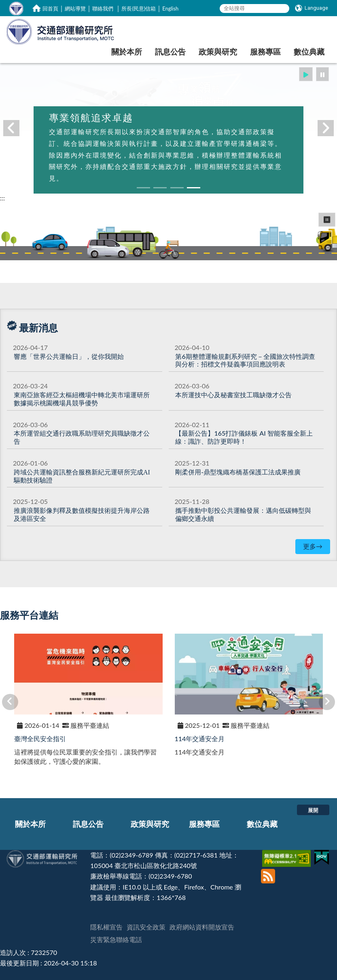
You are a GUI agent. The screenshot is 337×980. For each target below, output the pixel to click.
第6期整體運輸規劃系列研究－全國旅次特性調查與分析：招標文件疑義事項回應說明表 (245, 360)
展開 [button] (313, 810)
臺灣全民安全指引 (40, 739)
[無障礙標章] (287, 855)
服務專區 (204, 824)
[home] (36, 8)
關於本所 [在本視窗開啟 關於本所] (127, 52)
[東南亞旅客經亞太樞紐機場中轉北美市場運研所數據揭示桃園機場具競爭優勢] (82, 399)
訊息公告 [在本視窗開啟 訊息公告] (170, 52)
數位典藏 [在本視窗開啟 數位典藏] (309, 52)
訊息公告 (88, 824)
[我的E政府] (323, 855)
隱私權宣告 (106, 927)
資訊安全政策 (146, 927)
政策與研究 (150, 824)
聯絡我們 (103, 8)
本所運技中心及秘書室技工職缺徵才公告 (233, 395)
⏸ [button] (327, 219)
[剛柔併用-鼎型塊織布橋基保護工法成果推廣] (238, 472)
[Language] (312, 8)
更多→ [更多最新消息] (313, 546)
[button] (306, 74)
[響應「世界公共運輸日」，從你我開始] (69, 356)
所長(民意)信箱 (139, 8)
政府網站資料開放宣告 (202, 927)
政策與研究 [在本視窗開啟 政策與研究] (218, 52)
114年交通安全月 (200, 739)
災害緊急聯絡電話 (116, 939)
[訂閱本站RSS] (268, 872)
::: (39, 8)
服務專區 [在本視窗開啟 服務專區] (265, 52)
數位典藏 (262, 824)
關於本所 (30, 824)
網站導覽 (75, 8)
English (170, 8)
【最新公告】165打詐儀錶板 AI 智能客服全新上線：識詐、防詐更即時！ (244, 437)
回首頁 (50, 8)
